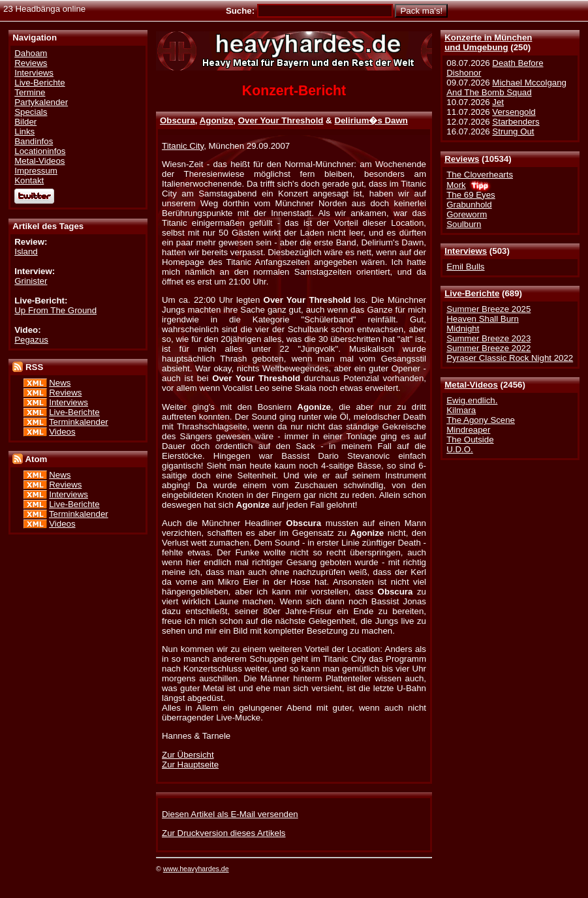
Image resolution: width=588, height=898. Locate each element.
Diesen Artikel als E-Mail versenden (230, 814)
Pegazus (31, 340)
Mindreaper (468, 430)
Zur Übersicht (188, 755)
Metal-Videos (471, 385)
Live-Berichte (472, 293)
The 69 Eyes (471, 195)
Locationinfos (40, 151)
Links (24, 132)
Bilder (25, 122)
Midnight (463, 329)
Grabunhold (469, 205)
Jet (498, 102)
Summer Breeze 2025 (488, 309)
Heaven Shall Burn (483, 319)
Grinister (31, 281)
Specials (31, 112)
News (60, 383)
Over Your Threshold (281, 120)
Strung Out (513, 132)
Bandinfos (34, 141)
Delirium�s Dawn (371, 120)
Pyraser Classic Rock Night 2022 (510, 358)
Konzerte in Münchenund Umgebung (488, 42)
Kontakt (29, 180)
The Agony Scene (481, 420)
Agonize (217, 120)
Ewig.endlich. (472, 400)
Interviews (466, 251)
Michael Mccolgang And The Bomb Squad (506, 87)
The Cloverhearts (480, 175)
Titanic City (183, 146)
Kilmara (461, 410)
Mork (456, 185)
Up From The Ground (55, 310)
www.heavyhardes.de (196, 869)
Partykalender (41, 102)
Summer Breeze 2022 (488, 348)
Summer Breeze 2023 (488, 338)
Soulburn (464, 224)
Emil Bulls (465, 267)
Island (26, 252)
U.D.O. (460, 449)
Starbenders (516, 122)
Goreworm (467, 214)
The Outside (470, 440)
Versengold (514, 112)
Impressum (36, 171)
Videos (62, 432)
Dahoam (31, 53)
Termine (30, 92)
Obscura (178, 120)
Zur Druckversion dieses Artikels (224, 833)
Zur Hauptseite (190, 765)
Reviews (462, 159)
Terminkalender (79, 422)
